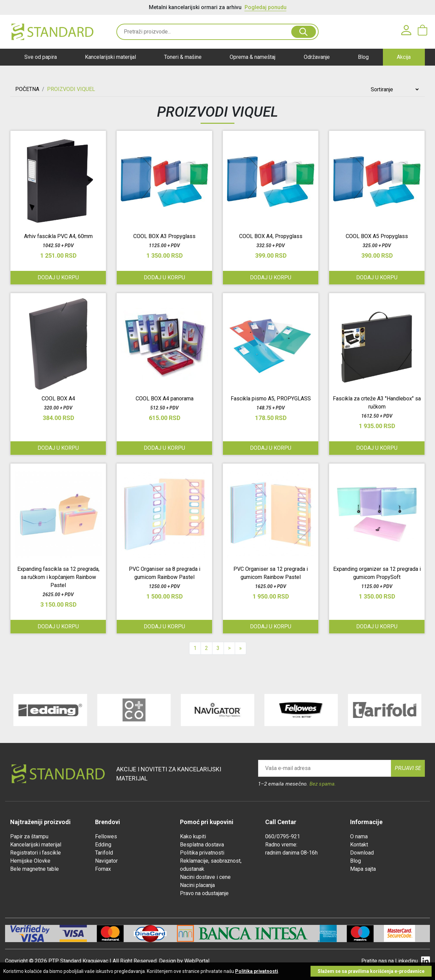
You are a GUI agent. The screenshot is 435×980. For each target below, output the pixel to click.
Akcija (404, 57)
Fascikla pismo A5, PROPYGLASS (271, 399)
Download (362, 853)
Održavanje (317, 57)
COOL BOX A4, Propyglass (271, 236)
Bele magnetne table (35, 869)
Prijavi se (408, 768)
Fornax (103, 869)
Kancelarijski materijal (110, 57)
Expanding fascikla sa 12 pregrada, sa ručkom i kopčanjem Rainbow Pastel (58, 577)
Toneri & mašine (183, 57)
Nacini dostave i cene (205, 877)
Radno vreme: (281, 845)
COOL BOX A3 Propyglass (164, 236)
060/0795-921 (283, 836)
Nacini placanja (197, 885)
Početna (27, 89)
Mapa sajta (363, 869)
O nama (359, 836)
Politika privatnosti (202, 853)
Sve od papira (41, 57)
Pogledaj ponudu (266, 7)
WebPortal (197, 961)
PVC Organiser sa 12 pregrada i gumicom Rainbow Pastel (271, 573)
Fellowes (106, 836)
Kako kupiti (193, 836)
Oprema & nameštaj (253, 57)
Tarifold (104, 853)
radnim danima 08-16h (291, 853)
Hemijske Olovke (30, 861)
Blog (363, 57)
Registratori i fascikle (36, 853)
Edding (103, 845)
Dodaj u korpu (58, 277)
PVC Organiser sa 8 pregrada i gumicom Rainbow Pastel (165, 573)
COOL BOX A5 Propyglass (377, 236)
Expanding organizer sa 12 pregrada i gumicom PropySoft (377, 573)
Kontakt (359, 845)
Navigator (106, 861)
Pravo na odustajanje (204, 893)
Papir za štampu (29, 836)
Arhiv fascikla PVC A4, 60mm (58, 236)
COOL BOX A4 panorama (165, 399)
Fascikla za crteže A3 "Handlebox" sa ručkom (377, 403)
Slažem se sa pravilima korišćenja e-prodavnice (371, 971)
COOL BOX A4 (58, 399)
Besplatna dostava (202, 845)
